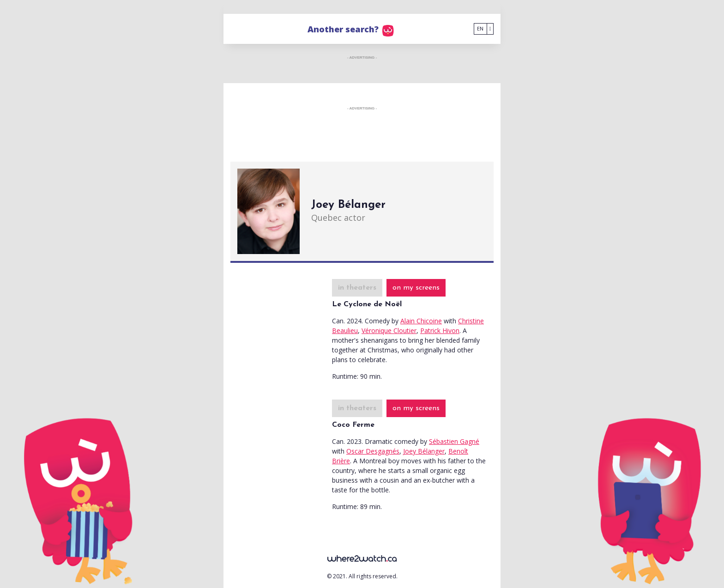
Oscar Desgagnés (373, 451)
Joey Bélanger (424, 451)
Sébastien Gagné (454, 441)
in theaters (357, 288)
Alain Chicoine (421, 321)
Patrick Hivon (440, 330)
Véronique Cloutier (389, 330)
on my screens (416, 288)
